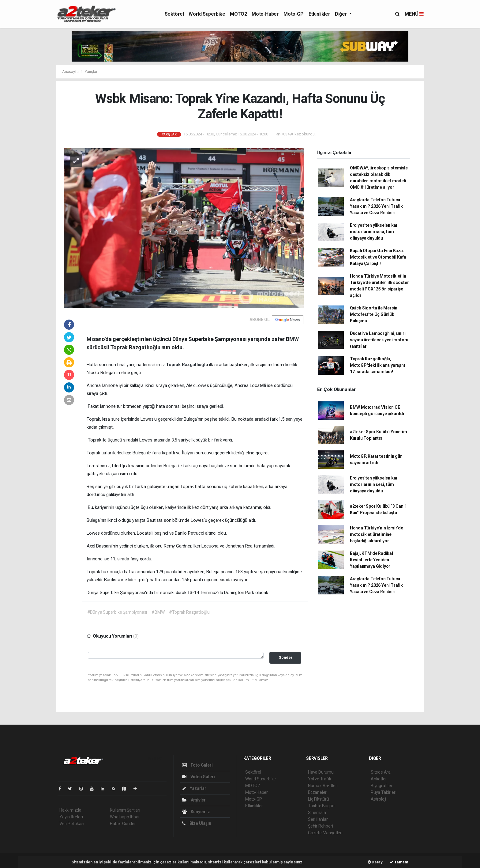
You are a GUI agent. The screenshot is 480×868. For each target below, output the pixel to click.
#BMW (158, 612)
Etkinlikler (319, 14)
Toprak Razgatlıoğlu (187, 365)
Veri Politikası (72, 824)
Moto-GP (293, 14)
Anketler (379, 779)
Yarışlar (91, 72)
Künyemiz (196, 812)
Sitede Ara (381, 772)
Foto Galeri (197, 765)
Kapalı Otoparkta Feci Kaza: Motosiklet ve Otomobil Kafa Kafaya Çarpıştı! (378, 257)
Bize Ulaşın (197, 823)
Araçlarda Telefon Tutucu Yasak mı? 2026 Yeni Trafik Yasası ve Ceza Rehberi (376, 206)
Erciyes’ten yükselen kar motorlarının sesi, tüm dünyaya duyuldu (374, 232)
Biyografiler (382, 786)
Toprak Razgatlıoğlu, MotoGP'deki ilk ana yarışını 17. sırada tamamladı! (377, 365)
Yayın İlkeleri (71, 817)
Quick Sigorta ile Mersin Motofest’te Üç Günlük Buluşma (374, 314)
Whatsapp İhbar (125, 817)
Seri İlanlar (318, 819)
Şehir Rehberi (321, 826)
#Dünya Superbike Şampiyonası (117, 612)
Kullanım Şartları (125, 810)
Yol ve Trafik (320, 779)
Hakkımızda (70, 810)
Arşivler (194, 800)
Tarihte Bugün (321, 806)
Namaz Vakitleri (323, 786)
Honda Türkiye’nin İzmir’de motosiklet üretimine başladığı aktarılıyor (377, 534)
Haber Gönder (123, 824)
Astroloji (378, 799)
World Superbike (207, 14)
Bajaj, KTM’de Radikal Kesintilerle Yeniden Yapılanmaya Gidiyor (371, 560)
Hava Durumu (321, 772)
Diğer (341, 14)
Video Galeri (198, 777)
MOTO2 (238, 14)
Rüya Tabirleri (383, 792)
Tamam (399, 862)
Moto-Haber (265, 14)
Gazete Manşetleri (325, 833)
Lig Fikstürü (319, 799)
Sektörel (174, 14)
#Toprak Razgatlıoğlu (189, 612)
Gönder (285, 657)
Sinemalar (318, 813)
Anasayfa (71, 72)
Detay (375, 862)
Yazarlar (194, 788)
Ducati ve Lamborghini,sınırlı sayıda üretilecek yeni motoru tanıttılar (379, 340)
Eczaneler (317, 792)
